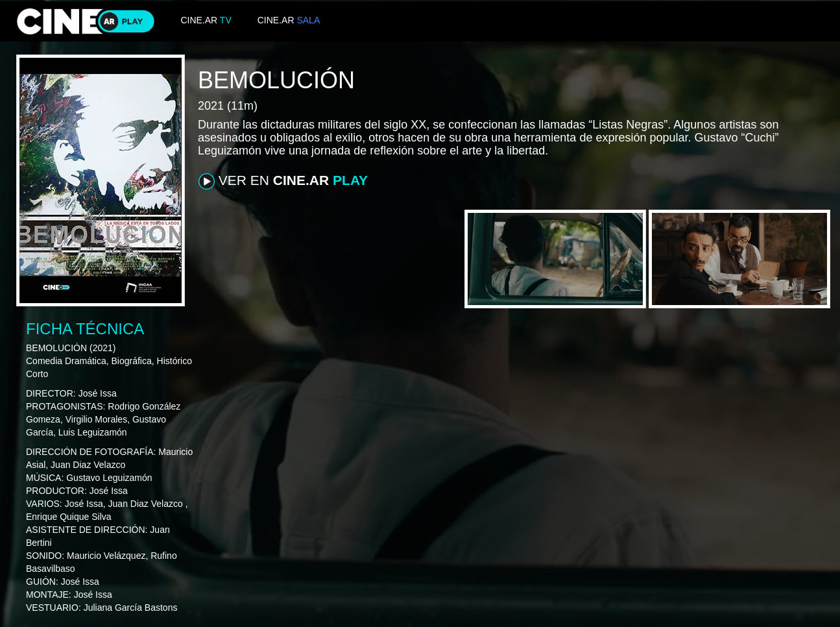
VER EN (283, 181)
